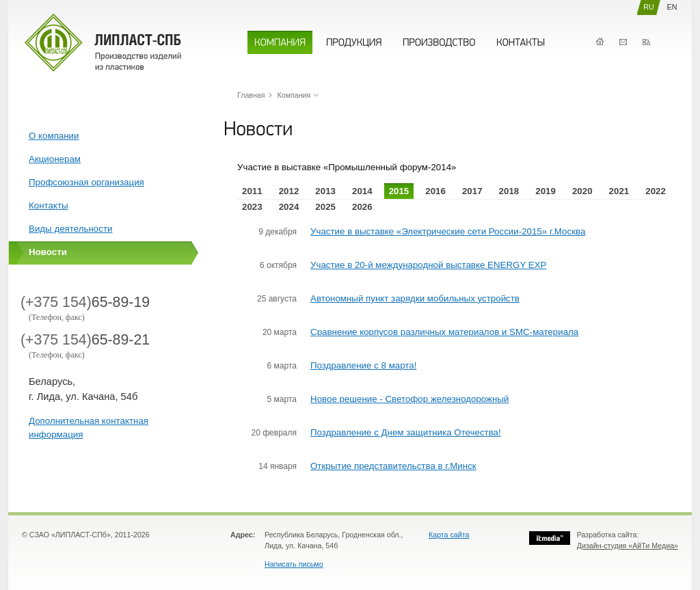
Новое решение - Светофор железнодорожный (409, 399)
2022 (656, 191)
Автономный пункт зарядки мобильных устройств (415, 298)
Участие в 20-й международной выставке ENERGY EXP (428, 265)
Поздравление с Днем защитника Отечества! (406, 432)
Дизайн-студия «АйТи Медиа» (628, 546)
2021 (619, 191)
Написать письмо (294, 564)
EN (672, 7)
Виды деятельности (70, 229)
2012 (289, 191)
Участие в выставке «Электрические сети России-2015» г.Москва (448, 231)
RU (648, 7)
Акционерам (55, 159)
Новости (48, 252)
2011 (252, 191)
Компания (294, 95)
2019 (546, 191)
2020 (582, 191)
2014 (362, 191)
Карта (646, 42)
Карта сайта (449, 535)
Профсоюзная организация (86, 182)
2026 (362, 207)
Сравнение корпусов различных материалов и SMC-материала (444, 332)
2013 (325, 191)
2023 (252, 207)
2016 (435, 191)
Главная (600, 42)
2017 (472, 191)
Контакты (623, 42)
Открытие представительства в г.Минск (393, 466)
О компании (54, 136)
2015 (399, 191)
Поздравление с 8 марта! (363, 365)
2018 (509, 191)
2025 (325, 207)
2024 (289, 207)
